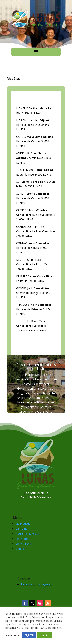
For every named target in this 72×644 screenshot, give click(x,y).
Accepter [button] (44, 635)
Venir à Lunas (24, 544)
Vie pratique (23, 524)
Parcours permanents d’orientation (36, 367)
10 (51, 408)
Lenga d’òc (22, 539)
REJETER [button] (29, 635)
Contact (21, 549)
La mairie (22, 529)
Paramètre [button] (13, 635)
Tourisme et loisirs (27, 534)
